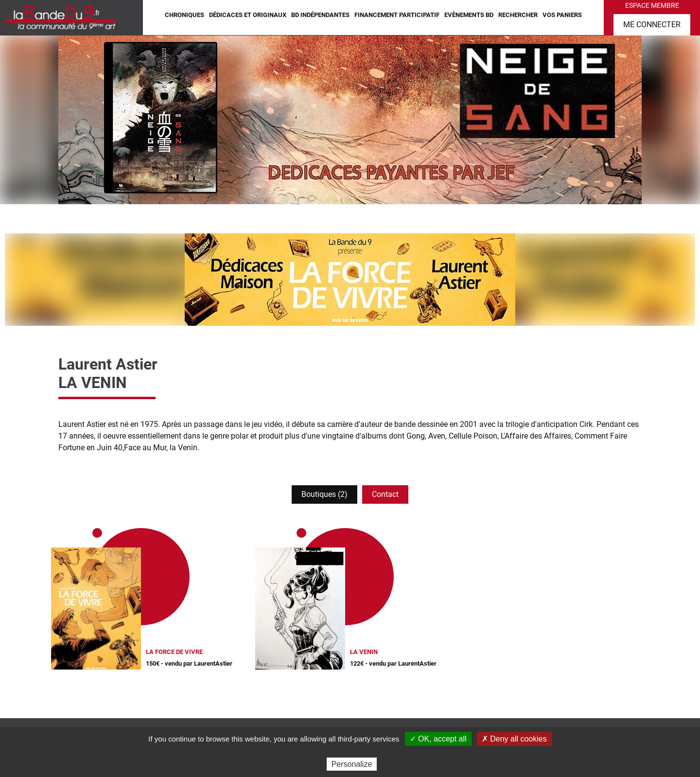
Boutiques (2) (324, 494)
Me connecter (652, 25)
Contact (385, 494)
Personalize (352, 764)
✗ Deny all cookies (514, 739)
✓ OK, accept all (438, 739)
